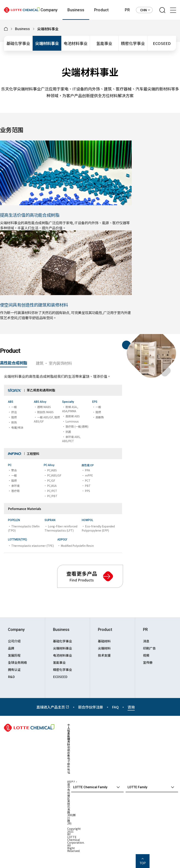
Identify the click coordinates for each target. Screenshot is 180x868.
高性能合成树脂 (14, 363)
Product (101, 10)
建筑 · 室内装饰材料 (54, 363)
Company (49, 10)
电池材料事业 (76, 43)
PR (127, 10)
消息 (146, 641)
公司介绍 (14, 641)
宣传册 (148, 662)
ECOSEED (162, 43)
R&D (11, 677)
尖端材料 (104, 648)
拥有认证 (14, 670)
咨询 (131, 707)
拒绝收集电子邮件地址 (69, 760)
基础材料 (104, 641)
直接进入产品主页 (53, 707)
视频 (146, 655)
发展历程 (14, 655)
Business (76, 10)
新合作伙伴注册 (91, 707)
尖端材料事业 (47, 43)
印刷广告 (149, 648)
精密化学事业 (133, 43)
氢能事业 (104, 43)
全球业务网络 (17, 662)
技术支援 (104, 655)
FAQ (115, 707)
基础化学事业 (18, 43)
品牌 (11, 648)
